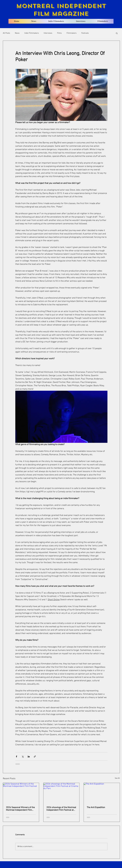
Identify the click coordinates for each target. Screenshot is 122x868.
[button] (117, 33)
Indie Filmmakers (32, 33)
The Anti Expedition (96, 807)
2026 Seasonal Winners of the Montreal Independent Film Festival (20, 809)
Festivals (85, 33)
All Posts (6, 33)
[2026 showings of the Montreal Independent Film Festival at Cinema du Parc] (61, 793)
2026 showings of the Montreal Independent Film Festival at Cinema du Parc (61, 809)
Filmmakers (72, 33)
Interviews (48, 33)
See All (117, 778)
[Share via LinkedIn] (29, 756)
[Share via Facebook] (16, 756)
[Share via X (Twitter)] (23, 756)
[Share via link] (35, 756)
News (17, 33)
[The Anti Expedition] (102, 793)
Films (59, 33)
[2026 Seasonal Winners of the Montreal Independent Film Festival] (21, 793)
